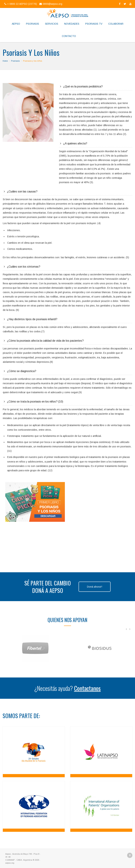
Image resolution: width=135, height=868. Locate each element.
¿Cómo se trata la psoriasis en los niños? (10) (35, 402)
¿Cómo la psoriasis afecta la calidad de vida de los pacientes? (45, 341)
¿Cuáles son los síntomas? (24, 267)
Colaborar (116, 24)
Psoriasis (33, 24)
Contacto (69, 36)
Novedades (72, 24)
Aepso (16, 24)
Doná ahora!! (95, 587)
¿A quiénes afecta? (75, 143)
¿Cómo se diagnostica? (22, 371)
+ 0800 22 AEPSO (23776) (21, 4)
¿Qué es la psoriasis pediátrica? (83, 86)
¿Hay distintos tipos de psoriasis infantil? (32, 319)
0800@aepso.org (50, 4)
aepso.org (10, 863)
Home (5, 61)
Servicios (52, 24)
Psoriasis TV (94, 24)
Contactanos (87, 688)
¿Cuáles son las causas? (22, 191)
